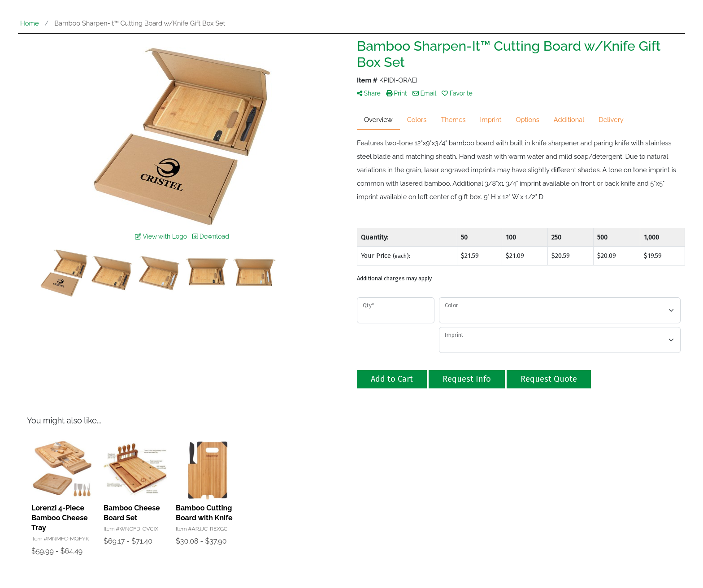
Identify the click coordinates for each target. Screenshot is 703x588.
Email (424, 93)
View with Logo (161, 236)
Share (369, 93)
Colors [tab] (417, 120)
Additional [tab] (569, 120)
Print (397, 93)
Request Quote (549, 379)
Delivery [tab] (611, 120)
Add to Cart (392, 379)
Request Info (467, 379)
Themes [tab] (453, 120)
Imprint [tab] (491, 120)
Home (30, 23)
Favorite (457, 93)
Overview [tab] (378, 120)
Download (211, 236)
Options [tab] (527, 120)
